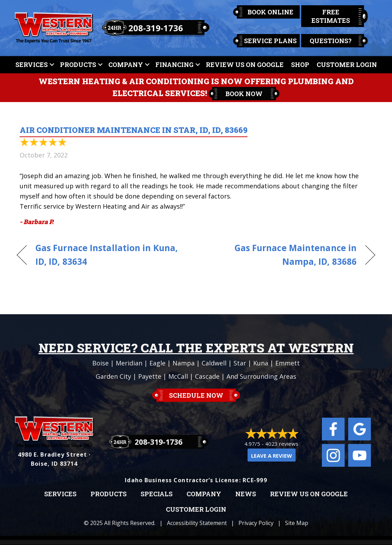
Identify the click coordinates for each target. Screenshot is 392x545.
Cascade (207, 376)
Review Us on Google (309, 494)
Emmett (288, 363)
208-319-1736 (156, 28)
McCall (178, 376)
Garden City (113, 376)
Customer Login (347, 65)
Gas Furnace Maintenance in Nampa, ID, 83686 (282, 255)
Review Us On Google (245, 65)
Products (78, 65)
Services (32, 65)
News (246, 494)
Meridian (129, 363)
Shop (300, 65)
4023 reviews (282, 444)
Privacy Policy (256, 523)
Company (126, 65)
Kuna (261, 363)
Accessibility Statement (197, 523)
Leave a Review (272, 456)
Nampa (184, 363)
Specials (157, 494)
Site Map (297, 523)
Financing (174, 65)
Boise (100, 363)
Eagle (157, 363)
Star (240, 363)
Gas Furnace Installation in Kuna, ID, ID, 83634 (107, 255)
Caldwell (214, 363)
